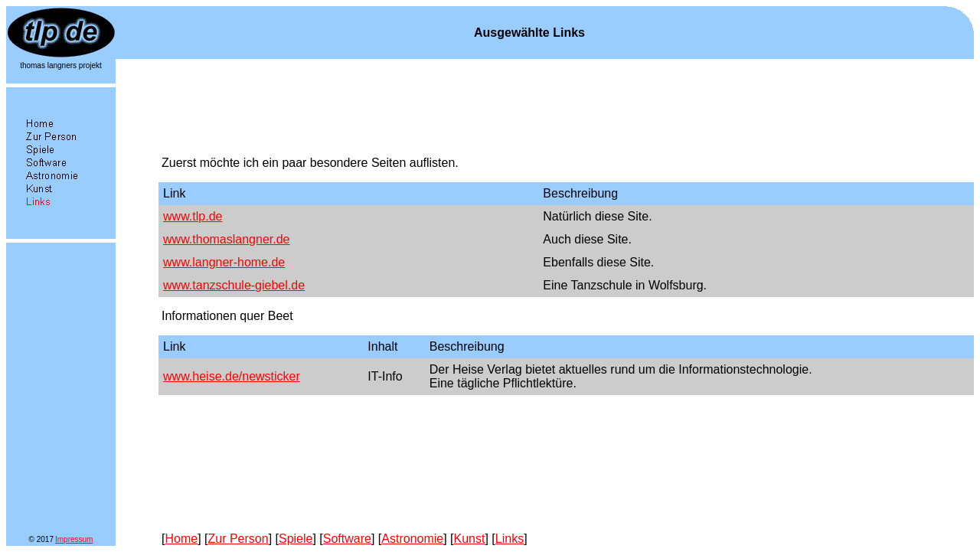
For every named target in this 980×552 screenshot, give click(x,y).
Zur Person (238, 539)
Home (181, 539)
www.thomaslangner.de (226, 239)
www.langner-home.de (224, 262)
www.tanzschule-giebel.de (234, 285)
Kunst (470, 539)
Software (347, 539)
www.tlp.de (193, 216)
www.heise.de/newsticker (232, 376)
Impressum (74, 539)
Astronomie (412, 539)
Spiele (296, 539)
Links (510, 539)
